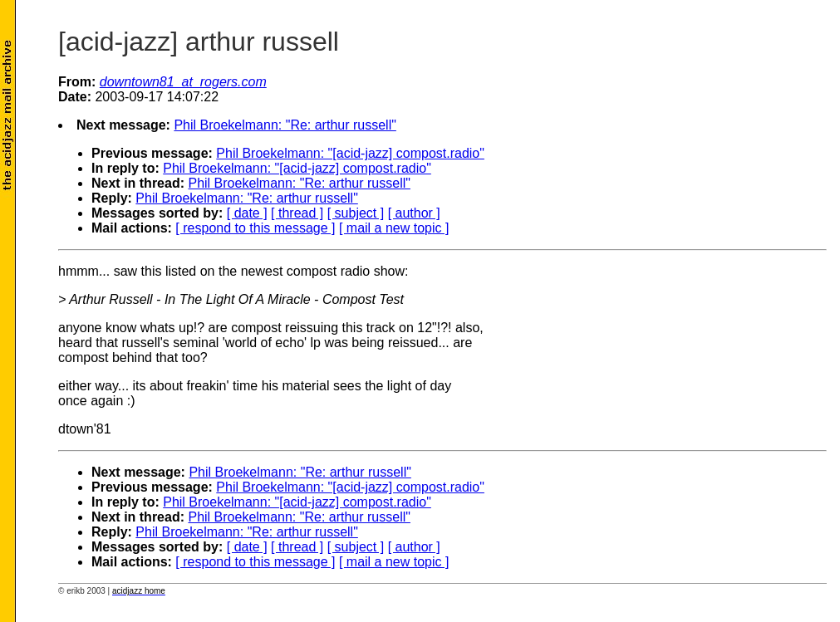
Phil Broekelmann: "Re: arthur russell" (285, 125)
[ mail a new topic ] (394, 228)
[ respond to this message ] (255, 228)
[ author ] (414, 213)
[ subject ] (356, 213)
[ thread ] (297, 213)
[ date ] (247, 213)
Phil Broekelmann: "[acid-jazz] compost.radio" (350, 153)
